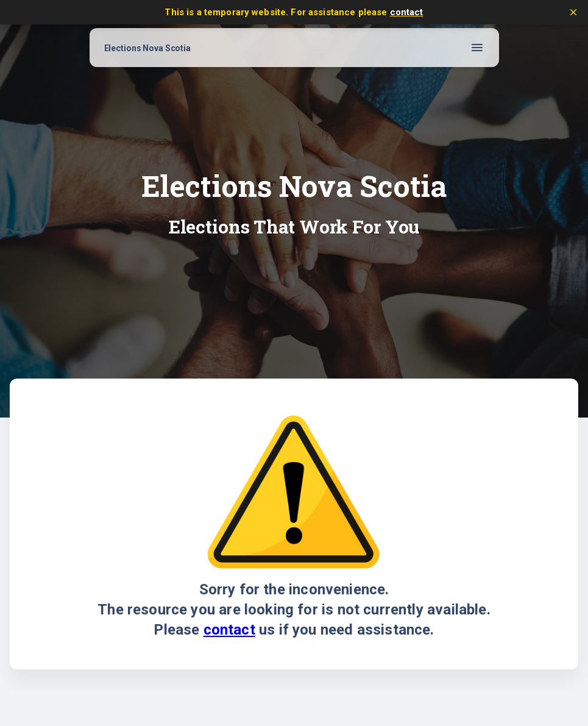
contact (407, 12)
